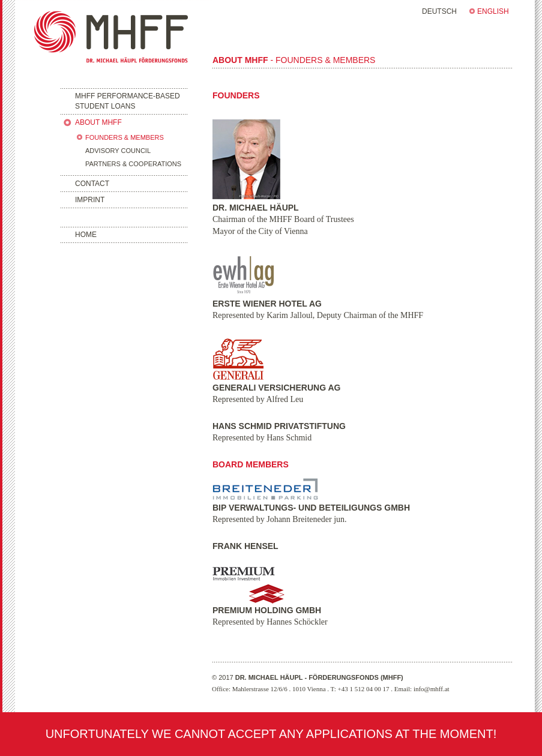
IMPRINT (90, 200)
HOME (86, 235)
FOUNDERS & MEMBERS (125, 137)
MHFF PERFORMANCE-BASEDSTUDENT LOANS (128, 101)
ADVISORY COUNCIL (118, 151)
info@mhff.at (432, 689)
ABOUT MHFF (98, 122)
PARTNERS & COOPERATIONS (133, 164)
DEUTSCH (439, 11)
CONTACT (92, 184)
